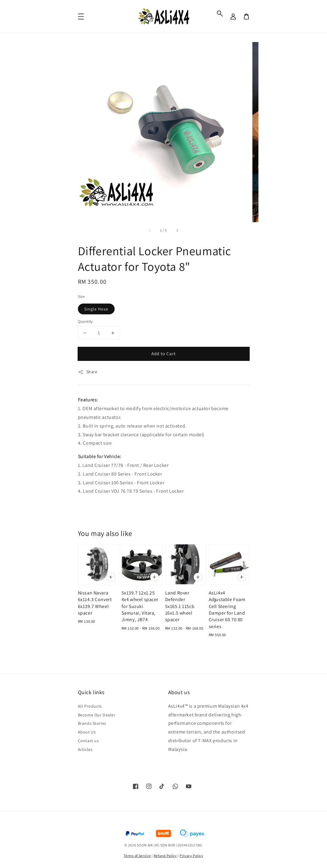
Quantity (85, 321)
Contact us (88, 741)
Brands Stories (92, 723)
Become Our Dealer (97, 715)
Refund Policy (165, 856)
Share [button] (88, 372)
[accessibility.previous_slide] (150, 230)
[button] (220, 14)
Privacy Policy (191, 856)
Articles (85, 749)
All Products (90, 706)
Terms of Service (137, 856)
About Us (87, 732)
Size (81, 296)
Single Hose (96, 309)
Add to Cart (163, 354)
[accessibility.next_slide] (177, 230)
